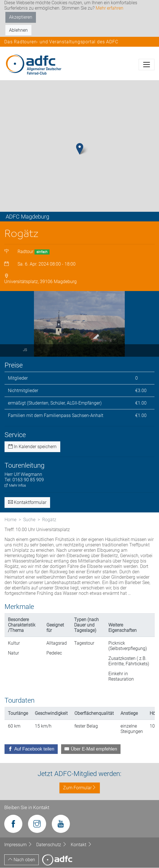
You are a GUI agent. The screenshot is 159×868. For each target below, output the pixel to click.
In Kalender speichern (32, 447)
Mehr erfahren (109, 8)
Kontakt (81, 845)
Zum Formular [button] (80, 788)
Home (10, 520)
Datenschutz (52, 845)
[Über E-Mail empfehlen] (91, 749)
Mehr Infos (15, 486)
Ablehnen (18, 30)
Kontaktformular (27, 503)
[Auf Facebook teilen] (31, 749)
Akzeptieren (21, 17)
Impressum (19, 845)
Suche (29, 520)
